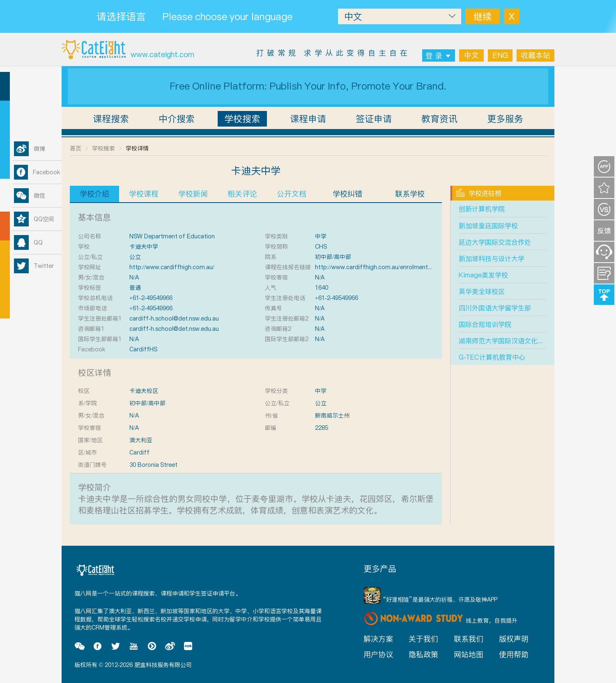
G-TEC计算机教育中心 (492, 357)
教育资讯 (439, 119)
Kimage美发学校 (483, 275)
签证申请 (374, 119)
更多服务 (505, 119)
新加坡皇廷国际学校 (488, 226)
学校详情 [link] (137, 148)
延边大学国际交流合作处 (495, 242)
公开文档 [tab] (292, 194)
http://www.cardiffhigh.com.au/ (172, 267)
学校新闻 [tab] (193, 194)
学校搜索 (242, 119)
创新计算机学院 (482, 209)
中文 (471, 55)
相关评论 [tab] (242, 194)
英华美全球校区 (482, 291)
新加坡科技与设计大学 (492, 258)
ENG (500, 55)
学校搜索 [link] (103, 148)
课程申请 (308, 119)
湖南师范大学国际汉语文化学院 (505, 341)
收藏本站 (536, 55)
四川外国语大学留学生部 (495, 308)
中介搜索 (177, 119)
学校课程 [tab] (144, 194)
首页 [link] (76, 148)
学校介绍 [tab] (94, 194)
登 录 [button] (439, 56)
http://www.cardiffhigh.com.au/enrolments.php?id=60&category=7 (405, 267)
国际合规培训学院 (485, 324)
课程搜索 (111, 119)
